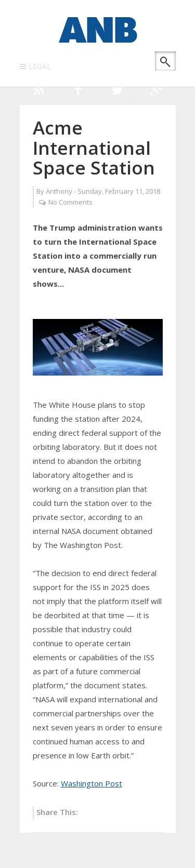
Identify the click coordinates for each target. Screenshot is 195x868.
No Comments (70, 202)
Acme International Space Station (94, 148)
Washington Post (92, 783)
